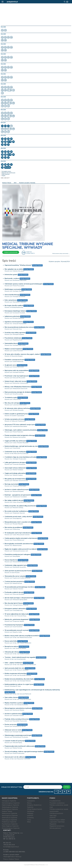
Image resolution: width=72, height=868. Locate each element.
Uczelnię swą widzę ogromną (15, 333)
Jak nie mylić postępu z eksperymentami (19, 598)
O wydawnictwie (55, 801)
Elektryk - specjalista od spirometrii (18, 495)
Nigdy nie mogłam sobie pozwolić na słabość (21, 549)
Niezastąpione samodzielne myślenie (18, 708)
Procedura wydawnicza (57, 803)
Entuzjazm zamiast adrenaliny (15, 609)
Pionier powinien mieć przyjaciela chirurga (20, 435)
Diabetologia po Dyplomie (10, 805)
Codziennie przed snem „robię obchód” (18, 517)
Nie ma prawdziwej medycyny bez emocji (19, 327)
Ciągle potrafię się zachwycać (15, 441)
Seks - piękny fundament (14, 663)
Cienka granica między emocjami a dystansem (21, 538)
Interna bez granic (11, 275)
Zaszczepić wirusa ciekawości (15, 468)
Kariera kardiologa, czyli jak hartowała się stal (21, 446)
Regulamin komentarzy (57, 826)
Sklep (29, 822)
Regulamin (53, 824)
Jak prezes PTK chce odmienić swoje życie (20, 425)
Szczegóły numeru (6, 171)
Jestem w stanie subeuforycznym (17, 490)
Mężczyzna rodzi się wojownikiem (16, 370)
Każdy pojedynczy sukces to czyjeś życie (19, 684)
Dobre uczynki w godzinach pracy (16, 414)
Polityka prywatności (56, 813)
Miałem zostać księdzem (13, 349)
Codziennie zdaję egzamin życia (16, 565)
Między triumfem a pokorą (14, 703)
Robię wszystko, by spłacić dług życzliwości (20, 506)
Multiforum (31, 811)
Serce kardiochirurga (12, 295)
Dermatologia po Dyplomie (11, 803)
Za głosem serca (11, 365)
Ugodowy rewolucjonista (14, 322)
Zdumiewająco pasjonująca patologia (18, 735)
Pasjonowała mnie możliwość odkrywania (20, 746)
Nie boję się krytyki (11, 484)
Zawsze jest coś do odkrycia (15, 757)
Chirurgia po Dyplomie (9, 801)
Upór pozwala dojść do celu (15, 668)
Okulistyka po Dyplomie (10, 818)
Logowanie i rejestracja (57, 822)
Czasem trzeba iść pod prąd (15, 741)
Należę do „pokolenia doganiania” (17, 619)
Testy (29, 820)
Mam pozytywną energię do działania (18, 392)
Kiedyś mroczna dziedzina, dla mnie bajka (19, 679)
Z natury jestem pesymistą (14, 582)
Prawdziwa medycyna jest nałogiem (17, 554)
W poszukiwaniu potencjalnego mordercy (20, 587)
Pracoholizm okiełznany (13, 338)
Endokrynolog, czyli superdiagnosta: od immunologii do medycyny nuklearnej (32, 690)
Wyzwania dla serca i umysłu (15, 576)
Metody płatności (55, 828)
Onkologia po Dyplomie (9, 820)
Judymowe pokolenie (12, 316)
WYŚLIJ (67, 787)
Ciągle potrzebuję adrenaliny (15, 473)
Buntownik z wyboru (12, 278)
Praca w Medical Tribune (11, 859)
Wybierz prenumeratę (11, 252)
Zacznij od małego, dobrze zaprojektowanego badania (24, 752)
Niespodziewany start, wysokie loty (18, 522)
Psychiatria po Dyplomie (10, 824)
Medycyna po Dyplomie (10, 813)
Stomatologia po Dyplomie (11, 828)
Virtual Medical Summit (35, 809)
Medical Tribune (7, 183)
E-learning (30, 818)
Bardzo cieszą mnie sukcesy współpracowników (22, 636)
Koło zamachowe (11, 300)
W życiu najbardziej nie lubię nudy (17, 614)
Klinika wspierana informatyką (15, 674)
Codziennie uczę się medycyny (15, 452)
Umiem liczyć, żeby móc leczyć (15, 381)
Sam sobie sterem (11, 697)
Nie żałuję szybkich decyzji (14, 500)
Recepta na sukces (11, 646)
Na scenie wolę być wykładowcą (16, 511)
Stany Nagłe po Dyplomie (10, 826)
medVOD (30, 816)
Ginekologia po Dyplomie (10, 807)
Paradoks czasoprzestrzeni (14, 360)
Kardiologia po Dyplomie (10, 809)
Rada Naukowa (6, 174)
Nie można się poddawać (13, 527)
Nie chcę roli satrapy (12, 403)
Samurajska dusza (11, 343)
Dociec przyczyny (11, 724)
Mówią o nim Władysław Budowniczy (18, 387)
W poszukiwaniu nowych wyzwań (17, 630)
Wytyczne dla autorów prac (9, 173)
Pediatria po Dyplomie (9, 822)
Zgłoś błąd (53, 816)
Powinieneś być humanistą (14, 625)
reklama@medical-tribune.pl (12, 857)
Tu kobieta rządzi (11, 398)
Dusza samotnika (11, 641)
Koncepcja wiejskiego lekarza (15, 311)
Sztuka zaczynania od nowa (14, 419)
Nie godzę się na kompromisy (15, 479)
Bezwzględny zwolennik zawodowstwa (19, 544)
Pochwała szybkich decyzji (14, 592)
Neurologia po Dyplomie (10, 816)
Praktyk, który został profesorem (17, 719)
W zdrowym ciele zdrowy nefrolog (17, 408)
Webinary (30, 813)
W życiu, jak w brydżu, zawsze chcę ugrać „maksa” (22, 354)
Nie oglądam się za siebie (14, 269)
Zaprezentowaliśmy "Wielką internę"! (18, 265)
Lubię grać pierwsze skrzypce (15, 462)
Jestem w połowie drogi (13, 714)
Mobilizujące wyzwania (13, 289)
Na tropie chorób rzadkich (14, 306)
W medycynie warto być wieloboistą (18, 533)
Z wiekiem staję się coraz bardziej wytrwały (20, 457)
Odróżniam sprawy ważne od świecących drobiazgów (24, 284)
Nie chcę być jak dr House (14, 603)
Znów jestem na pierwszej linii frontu (18, 571)
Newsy (29, 803)
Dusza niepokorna (11, 560)
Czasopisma (31, 801)
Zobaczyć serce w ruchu (13, 730)
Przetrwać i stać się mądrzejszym (17, 376)
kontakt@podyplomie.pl (11, 847)
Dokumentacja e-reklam (57, 820)
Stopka (4, 176)
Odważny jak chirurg (12, 652)
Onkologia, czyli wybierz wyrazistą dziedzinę (21, 430)
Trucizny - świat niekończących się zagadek (20, 657)
